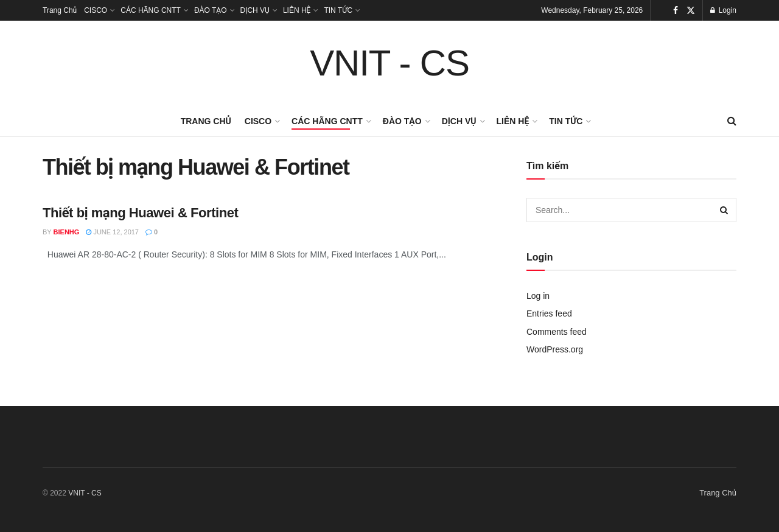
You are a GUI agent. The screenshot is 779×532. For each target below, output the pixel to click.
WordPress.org (555, 349)
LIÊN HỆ (297, 10)
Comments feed (557, 332)
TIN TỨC (338, 10)
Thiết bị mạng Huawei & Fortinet (140, 213)
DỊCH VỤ (255, 10)
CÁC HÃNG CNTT (151, 10)
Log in (538, 296)
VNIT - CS (389, 63)
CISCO (96, 10)
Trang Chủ (60, 10)
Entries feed (549, 313)
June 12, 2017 (112, 232)
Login (723, 10)
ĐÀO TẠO (211, 10)
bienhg (67, 232)
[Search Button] (724, 210)
